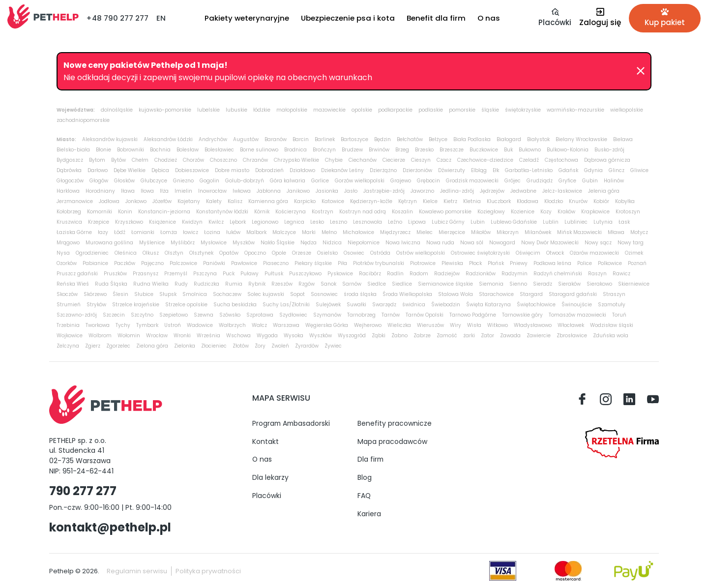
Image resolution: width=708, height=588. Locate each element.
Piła (342, 263)
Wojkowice (70, 336)
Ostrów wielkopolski (421, 253)
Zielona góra (152, 346)
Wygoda (267, 336)
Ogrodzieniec (92, 253)
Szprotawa (260, 315)
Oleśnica (126, 253)
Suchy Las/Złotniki (286, 305)
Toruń (619, 315)
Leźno (395, 222)
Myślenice (152, 243)
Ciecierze (394, 160)
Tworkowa (98, 325)
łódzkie (262, 110)
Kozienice (523, 212)
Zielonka (185, 346)
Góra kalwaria (288, 181)
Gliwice (639, 170)
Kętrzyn (408, 201)
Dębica (160, 170)
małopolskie (292, 110)
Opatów (229, 253)
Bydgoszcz (70, 160)
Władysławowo (533, 325)
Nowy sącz (598, 243)
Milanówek (538, 232)
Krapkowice (595, 212)
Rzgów (307, 284)
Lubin (478, 222)
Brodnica (295, 150)
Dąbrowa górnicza (607, 160)
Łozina (212, 232)
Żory (260, 346)
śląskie (490, 110)
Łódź (120, 232)
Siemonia (491, 284)
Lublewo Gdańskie (514, 222)
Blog (365, 477)
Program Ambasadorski (291, 423)
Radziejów (447, 274)
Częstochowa (561, 160)
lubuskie (236, 110)
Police (585, 263)
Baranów (276, 139)
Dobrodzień (269, 170)
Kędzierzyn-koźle (371, 201)
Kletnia (472, 201)
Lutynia (603, 222)
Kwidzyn (192, 222)
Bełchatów (410, 139)
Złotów (241, 346)
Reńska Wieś (73, 284)
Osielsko (327, 253)
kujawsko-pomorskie (165, 110)
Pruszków (115, 274)
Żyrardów (307, 346)
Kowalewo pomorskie (445, 212)
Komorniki (100, 212)
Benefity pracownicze (395, 423)
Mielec (425, 232)
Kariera (369, 514)
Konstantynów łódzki (222, 212)
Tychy (123, 325)
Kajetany (189, 201)
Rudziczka (206, 284)
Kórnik (262, 212)
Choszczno (223, 160)
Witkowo (498, 325)
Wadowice (200, 325)
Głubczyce (154, 181)
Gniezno (183, 181)
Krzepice (99, 222)
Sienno (518, 284)
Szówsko (230, 315)
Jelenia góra (604, 191)
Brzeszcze (452, 150)
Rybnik (257, 284)
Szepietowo (174, 315)
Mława (616, 232)
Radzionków (481, 274)
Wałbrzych (232, 325)
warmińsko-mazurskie (575, 110)
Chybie (334, 160)
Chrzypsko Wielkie (296, 160)
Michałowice (358, 232)
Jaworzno (422, 191)
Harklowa (68, 191)
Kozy (546, 212)
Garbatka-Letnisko (529, 170)
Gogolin (209, 181)
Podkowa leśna (552, 263)
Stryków (96, 305)
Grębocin (428, 181)
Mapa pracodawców (392, 441)
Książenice (162, 222)
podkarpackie (395, 110)
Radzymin (515, 274)
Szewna (204, 315)
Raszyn (597, 274)
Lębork (238, 222)
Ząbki (379, 336)
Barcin (301, 139)
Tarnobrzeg (361, 315)
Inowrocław (212, 191)
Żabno (399, 336)
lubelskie (208, 110)
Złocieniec (214, 346)
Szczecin (114, 315)
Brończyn (324, 150)
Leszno (339, 222)
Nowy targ (631, 243)
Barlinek (325, 139)
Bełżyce (438, 139)
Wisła (474, 325)
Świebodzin (446, 305)
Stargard (531, 294)
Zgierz (93, 346)
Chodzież (166, 160)
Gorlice (320, 181)
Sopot (297, 294)
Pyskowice (340, 274)
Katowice (333, 201)
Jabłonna (269, 191)
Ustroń (173, 325)
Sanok (328, 284)
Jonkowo (136, 201)
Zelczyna (68, 346)
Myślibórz (183, 243)
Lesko (317, 222)
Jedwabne (523, 191)
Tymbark (147, 325)
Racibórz (370, 274)
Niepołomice (364, 243)
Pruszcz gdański (77, 274)
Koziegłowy (491, 212)
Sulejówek (328, 305)
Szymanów (327, 315)
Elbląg (479, 170)
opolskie (362, 110)
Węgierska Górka (327, 325)
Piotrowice (423, 263)
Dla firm (370, 459)
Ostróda (380, 253)
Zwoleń (280, 346)
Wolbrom (100, 336)
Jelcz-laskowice (562, 191)
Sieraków (569, 284)
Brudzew (352, 150)
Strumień (69, 305)
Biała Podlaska (472, 139)
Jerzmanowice (75, 201)
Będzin (383, 139)
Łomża (169, 232)
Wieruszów (430, 325)
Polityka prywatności (208, 571)
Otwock (555, 253)
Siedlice (402, 284)
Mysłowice (214, 243)
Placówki (267, 496)
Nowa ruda (440, 243)
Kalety (214, 201)
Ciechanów (363, 160)
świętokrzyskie (523, 110)
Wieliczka (399, 325)
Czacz (444, 160)
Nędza (309, 243)
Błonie (103, 150)
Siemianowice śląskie (445, 284)
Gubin (590, 181)
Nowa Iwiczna (403, 243)
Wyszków (321, 336)
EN (161, 18)
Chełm (140, 160)
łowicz (191, 232)
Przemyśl (176, 274)
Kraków (566, 212)
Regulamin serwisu (137, 571)
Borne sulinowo (259, 150)
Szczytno (142, 315)
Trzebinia (68, 325)
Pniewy (519, 263)
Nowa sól (472, 243)
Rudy (181, 284)
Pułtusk (274, 274)
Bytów (118, 160)
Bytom (97, 160)
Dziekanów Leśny (342, 170)
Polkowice (610, 263)
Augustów (246, 139)
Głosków (124, 181)
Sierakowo (599, 284)
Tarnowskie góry (522, 315)
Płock (475, 263)
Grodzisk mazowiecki (472, 181)
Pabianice (95, 263)
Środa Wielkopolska (407, 294)
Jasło (351, 191)
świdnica (414, 305)
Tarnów (391, 315)
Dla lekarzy (270, 477)
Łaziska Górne (74, 232)
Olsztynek (201, 253)
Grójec (513, 181)
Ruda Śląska (111, 284)
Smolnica (195, 294)
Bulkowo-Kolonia (568, 150)
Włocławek (571, 325)
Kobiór (601, 201)
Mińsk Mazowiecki (579, 232)
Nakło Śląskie (278, 243)
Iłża (164, 191)
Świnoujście (577, 305)
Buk (508, 150)
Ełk (496, 170)
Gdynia (593, 170)
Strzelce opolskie (186, 305)
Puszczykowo (305, 274)
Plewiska (452, 263)
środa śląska (360, 294)
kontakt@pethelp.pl (110, 527)
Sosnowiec (324, 294)
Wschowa (238, 336)
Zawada (510, 336)
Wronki (182, 336)
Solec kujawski (266, 294)
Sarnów (352, 284)
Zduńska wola (611, 336)
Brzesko (424, 150)
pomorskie (462, 110)
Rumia (234, 284)
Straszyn (614, 294)
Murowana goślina (109, 243)
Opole (279, 253)
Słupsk (168, 294)
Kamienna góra (268, 201)
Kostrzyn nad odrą (363, 212)
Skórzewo (95, 294)
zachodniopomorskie (83, 120)
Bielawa (623, 139)
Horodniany (100, 191)
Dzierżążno (383, 170)
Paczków (125, 263)
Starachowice (496, 294)
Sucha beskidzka (235, 305)
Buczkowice (484, 150)
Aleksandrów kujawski (110, 139)
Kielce (430, 201)
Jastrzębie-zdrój (384, 191)
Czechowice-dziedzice (485, 160)
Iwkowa (242, 191)
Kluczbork (499, 201)
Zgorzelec (118, 346)
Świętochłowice (536, 305)
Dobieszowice (192, 170)
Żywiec (333, 346)
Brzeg (402, 150)
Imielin (183, 191)
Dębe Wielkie (130, 170)
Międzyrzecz (395, 232)
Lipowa (417, 222)
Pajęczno (152, 263)
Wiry (456, 325)
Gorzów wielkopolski (360, 181)
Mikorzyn (508, 232)
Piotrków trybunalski (379, 263)
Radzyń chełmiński (558, 274)
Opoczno (255, 253)
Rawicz (621, 274)
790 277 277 (83, 491)
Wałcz (259, 325)
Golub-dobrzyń (245, 181)
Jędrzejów (492, 191)
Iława (128, 191)
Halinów (614, 181)
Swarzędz (384, 305)
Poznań (637, 263)
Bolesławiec (219, 150)
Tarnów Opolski (425, 315)
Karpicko (305, 201)
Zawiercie (539, 336)
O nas (262, 459)
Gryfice (567, 181)
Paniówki (214, 263)
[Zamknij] (641, 71)
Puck (229, 274)
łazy (103, 232)
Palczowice (183, 263)
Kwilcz (216, 222)
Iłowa (147, 191)
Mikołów (481, 232)
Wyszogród (352, 336)
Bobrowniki (131, 150)
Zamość (447, 336)
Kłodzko (554, 201)
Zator (487, 336)
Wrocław (157, 336)
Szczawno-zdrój (77, 315)
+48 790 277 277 (117, 18)
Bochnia (160, 150)
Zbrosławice (572, 336)
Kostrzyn (323, 212)
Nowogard (502, 243)
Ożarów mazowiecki (594, 253)
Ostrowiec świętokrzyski (480, 253)
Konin (125, 212)
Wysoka (294, 336)
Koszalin (402, 212)
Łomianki (143, 232)
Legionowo (265, 222)
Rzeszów (282, 284)
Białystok (538, 139)
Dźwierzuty (452, 170)
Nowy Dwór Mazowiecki (550, 243)
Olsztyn (174, 253)
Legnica (294, 222)
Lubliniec (576, 222)
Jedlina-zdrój (457, 191)
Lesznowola (368, 222)
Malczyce (284, 232)
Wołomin (129, 336)
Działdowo (302, 170)
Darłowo (98, 170)
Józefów (162, 201)
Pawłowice (244, 263)
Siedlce (377, 284)
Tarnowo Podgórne (473, 315)
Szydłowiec (293, 315)
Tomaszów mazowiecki (577, 315)
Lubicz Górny (448, 222)
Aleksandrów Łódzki (168, 139)
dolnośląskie (117, 110)
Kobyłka (625, 201)
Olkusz (151, 253)
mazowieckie (329, 110)
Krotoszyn (628, 212)
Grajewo (401, 181)
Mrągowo (68, 243)
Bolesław (188, 150)
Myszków (244, 243)
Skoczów (67, 294)
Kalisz (235, 201)
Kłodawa (528, 201)
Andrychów (213, 139)
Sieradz (543, 284)
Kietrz (450, 201)
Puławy (250, 274)
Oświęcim (528, 253)
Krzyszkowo (129, 222)
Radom (419, 274)
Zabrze (422, 336)
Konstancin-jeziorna (164, 212)
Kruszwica (69, 222)
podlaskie (431, 110)
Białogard (509, 139)
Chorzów (193, 160)
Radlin (395, 274)
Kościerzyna (291, 212)
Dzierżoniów (417, 170)
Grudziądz (540, 181)
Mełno (329, 232)
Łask (624, 222)
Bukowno (530, 150)
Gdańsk (568, 170)
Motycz (639, 232)
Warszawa (286, 325)
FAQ (364, 496)
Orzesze (302, 253)
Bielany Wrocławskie (581, 139)
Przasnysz (146, 274)
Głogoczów (70, 181)
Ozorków (67, 263)
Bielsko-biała (73, 150)
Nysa (63, 253)
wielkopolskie (627, 110)
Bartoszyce (354, 139)
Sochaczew (227, 294)
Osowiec (354, 253)
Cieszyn (421, 160)
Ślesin (120, 294)
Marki (309, 232)
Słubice (144, 294)
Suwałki (356, 305)
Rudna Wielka (151, 284)
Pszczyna (205, 274)
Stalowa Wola (456, 294)
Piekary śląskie (313, 263)
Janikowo (298, 191)
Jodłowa (109, 201)
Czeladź (529, 160)
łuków (233, 232)
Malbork (256, 232)
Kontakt (265, 441)
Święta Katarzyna (488, 305)
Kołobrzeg (69, 212)
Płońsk (496, 263)
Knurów (578, 201)
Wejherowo (368, 325)
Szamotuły (612, 305)
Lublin (551, 222)
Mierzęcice (452, 232)
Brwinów (379, 150)
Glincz (617, 170)
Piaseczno (276, 263)
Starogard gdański (573, 294)
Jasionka (327, 191)
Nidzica (332, 243)
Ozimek (634, 253)
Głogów (99, 181)
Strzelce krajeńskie (136, 305)
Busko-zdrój (609, 150)
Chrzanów (255, 160)
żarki (469, 336)
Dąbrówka (69, 170)
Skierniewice (634, 284)
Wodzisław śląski (612, 325)
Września (208, 336)
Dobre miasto (232, 170)
